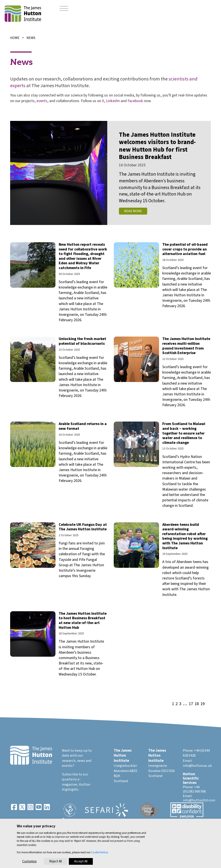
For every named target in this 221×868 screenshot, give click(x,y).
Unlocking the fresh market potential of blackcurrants (82, 341)
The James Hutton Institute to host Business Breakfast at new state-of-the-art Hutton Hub (83, 621)
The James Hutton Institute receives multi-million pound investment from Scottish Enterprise (186, 346)
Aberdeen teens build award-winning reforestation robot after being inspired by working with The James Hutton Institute (185, 536)
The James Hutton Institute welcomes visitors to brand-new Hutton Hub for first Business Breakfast (157, 146)
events (42, 101)
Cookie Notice (99, 852)
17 (191, 704)
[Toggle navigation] (64, 9)
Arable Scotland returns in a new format (83, 426)
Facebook (135, 101)
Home (15, 38)
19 (202, 704)
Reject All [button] (55, 861)
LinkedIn (113, 101)
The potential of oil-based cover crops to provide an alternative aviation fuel (185, 249)
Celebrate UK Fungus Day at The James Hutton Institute (83, 527)
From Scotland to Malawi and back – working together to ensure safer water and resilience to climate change (184, 433)
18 (197, 704)
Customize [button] (29, 861)
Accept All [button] (81, 861)
